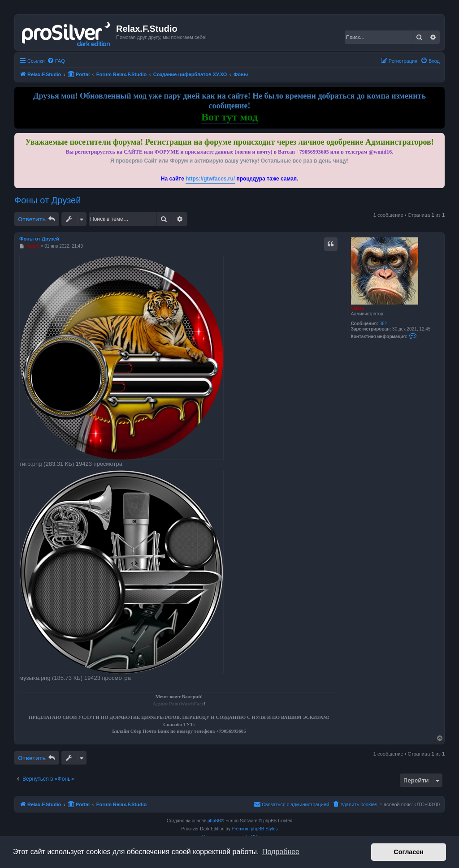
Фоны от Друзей (48, 200)
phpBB (214, 821)
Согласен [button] (409, 852)
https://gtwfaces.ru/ (210, 179)
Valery (357, 308)
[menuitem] (56, 61)
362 (383, 324)
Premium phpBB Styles (255, 829)
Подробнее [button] (281, 852)
